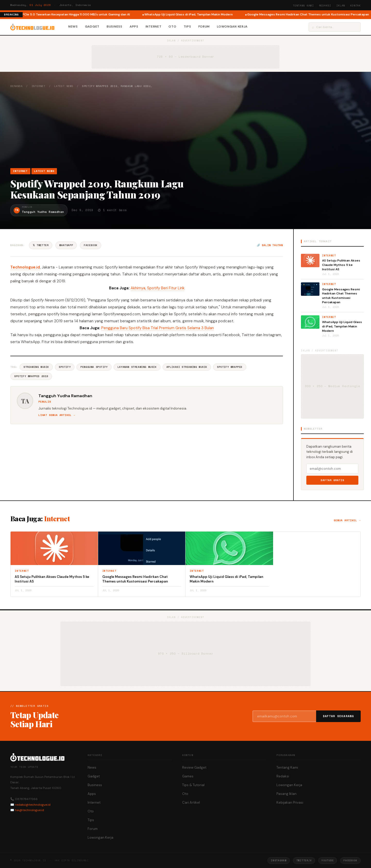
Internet (154, 27)
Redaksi (325, 6)
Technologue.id (25, 267)
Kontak (355, 6)
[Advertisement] (185, 128)
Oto (172, 27)
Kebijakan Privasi (290, 802)
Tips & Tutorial (193, 785)
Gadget (92, 27)
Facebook (91, 245)
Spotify (65, 367)
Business (115, 27)
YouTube (328, 860)
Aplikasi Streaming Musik (187, 367)
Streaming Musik (36, 367)
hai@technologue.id (29, 810)
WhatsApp (66, 245)
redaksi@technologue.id (33, 805)
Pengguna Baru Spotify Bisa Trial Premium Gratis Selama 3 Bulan (158, 328)
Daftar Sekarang (339, 716)
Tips (187, 27)
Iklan (341, 6)
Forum (204, 27)
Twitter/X (304, 860)
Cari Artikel (191, 802)
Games (188, 776)
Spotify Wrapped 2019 (31, 376)
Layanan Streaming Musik (137, 367)
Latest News (64, 86)
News (73, 27)
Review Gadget (194, 767)
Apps (134, 27)
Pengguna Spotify (94, 367)
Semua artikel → (347, 520)
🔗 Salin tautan (270, 245)
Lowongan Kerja (232, 27)
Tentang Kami (303, 6)
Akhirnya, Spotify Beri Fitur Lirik (158, 288)
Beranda (16, 86)
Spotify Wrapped (230, 367)
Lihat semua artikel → (57, 415)
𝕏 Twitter (41, 245)
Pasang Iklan (286, 794)
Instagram (279, 860)
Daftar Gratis (332, 480)
